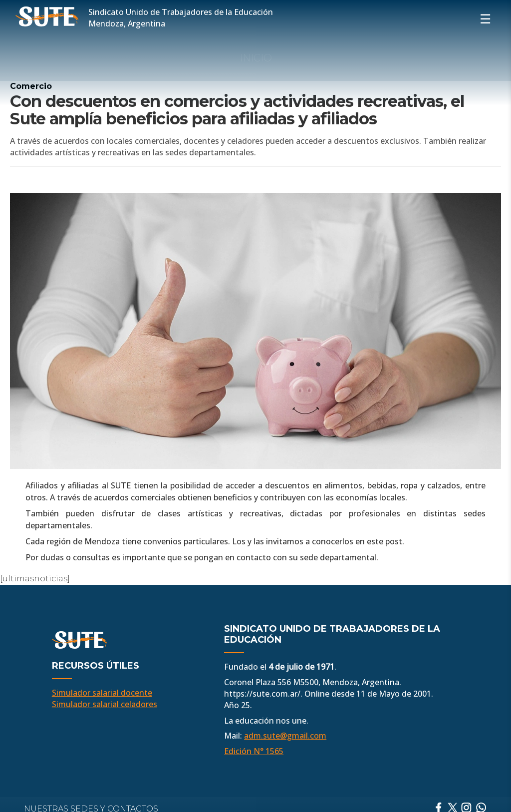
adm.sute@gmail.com (285, 736)
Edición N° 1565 (254, 751)
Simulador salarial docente (102, 693)
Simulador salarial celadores (105, 704)
